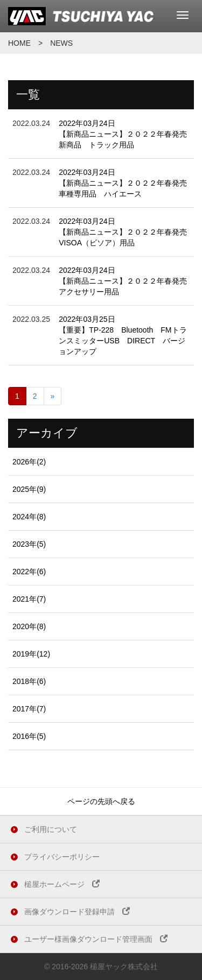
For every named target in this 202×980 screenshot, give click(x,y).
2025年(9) (29, 489)
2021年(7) (29, 599)
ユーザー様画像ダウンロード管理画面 (96, 939)
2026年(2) (29, 462)
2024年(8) (29, 517)
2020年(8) (29, 626)
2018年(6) (29, 681)
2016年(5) (29, 736)
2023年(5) (29, 544)
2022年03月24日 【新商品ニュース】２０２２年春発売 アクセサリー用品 (127, 281)
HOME (19, 43)
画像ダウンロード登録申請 (77, 912)
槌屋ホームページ (62, 884)
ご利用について (51, 829)
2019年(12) (31, 654)
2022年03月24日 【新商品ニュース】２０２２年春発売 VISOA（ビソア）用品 (127, 232)
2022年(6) (29, 572)
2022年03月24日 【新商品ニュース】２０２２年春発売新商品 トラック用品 (123, 134)
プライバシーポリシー (62, 857)
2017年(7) (29, 709)
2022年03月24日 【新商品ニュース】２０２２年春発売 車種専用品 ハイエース (127, 183)
